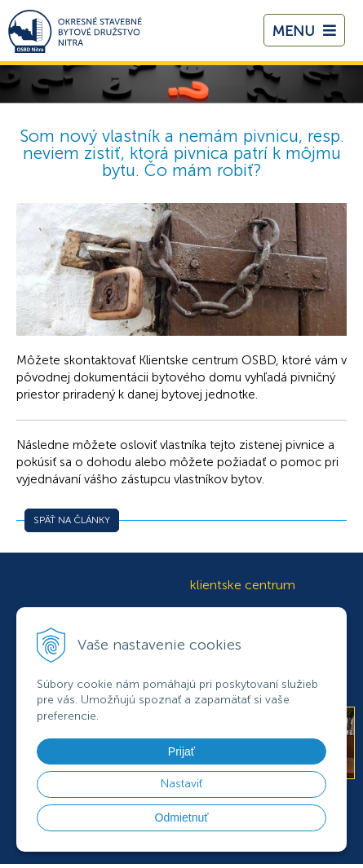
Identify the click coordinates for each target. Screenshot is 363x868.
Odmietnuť (182, 817)
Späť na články (72, 520)
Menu (304, 31)
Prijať (181, 751)
